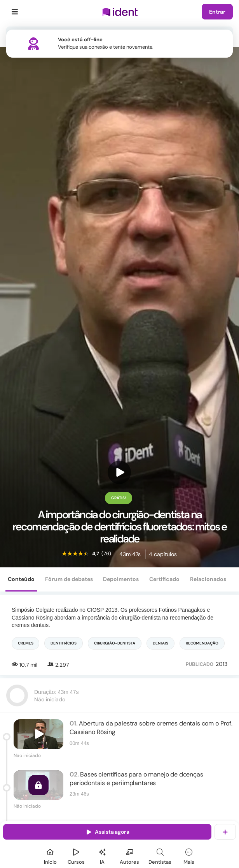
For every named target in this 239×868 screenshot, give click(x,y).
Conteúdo (21, 579)
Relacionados (208, 579)
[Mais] (189, 855)
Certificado (164, 579)
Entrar (217, 12)
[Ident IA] (102, 855)
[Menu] (15, 12)
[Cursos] (76, 855)
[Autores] (129, 855)
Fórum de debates (69, 579)
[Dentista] (160, 855)
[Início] (50, 855)
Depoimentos (121, 579)
